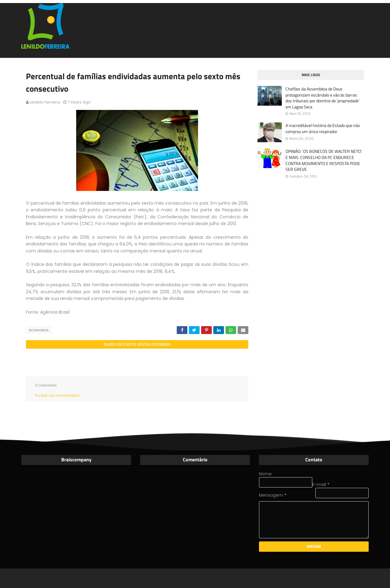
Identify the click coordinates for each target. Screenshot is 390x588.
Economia (39, 330)
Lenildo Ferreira (45, 102)
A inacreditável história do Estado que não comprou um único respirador (323, 128)
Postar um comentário (57, 395)
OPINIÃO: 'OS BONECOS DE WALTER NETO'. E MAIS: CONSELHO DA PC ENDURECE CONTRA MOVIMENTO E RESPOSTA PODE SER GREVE (324, 160)
